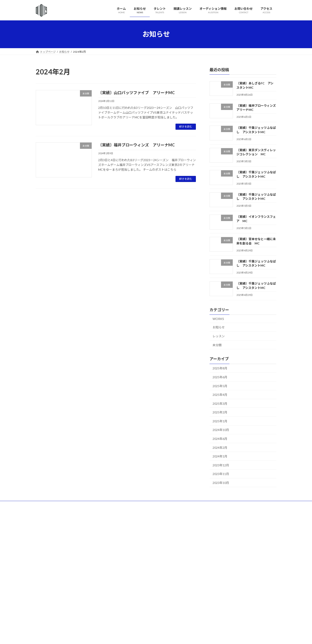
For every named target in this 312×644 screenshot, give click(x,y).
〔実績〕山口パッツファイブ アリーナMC (136, 93)
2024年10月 (221, 430)
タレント (80, 505)
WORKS (218, 319)
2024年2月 (220, 447)
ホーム (44, 505)
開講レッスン (102, 505)
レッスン (219, 336)
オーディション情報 (129, 505)
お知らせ (219, 327)
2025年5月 (220, 386)
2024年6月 (220, 439)
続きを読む (186, 127)
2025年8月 (220, 368)
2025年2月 (220, 412)
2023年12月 (221, 465)
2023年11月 (221, 474)
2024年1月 (220, 456)
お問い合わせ (157, 505)
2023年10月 (221, 483)
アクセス (179, 505)
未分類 (217, 345)
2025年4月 (220, 395)
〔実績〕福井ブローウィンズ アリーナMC (136, 145)
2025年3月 (220, 403)
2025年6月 (220, 377)
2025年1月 (220, 421)
